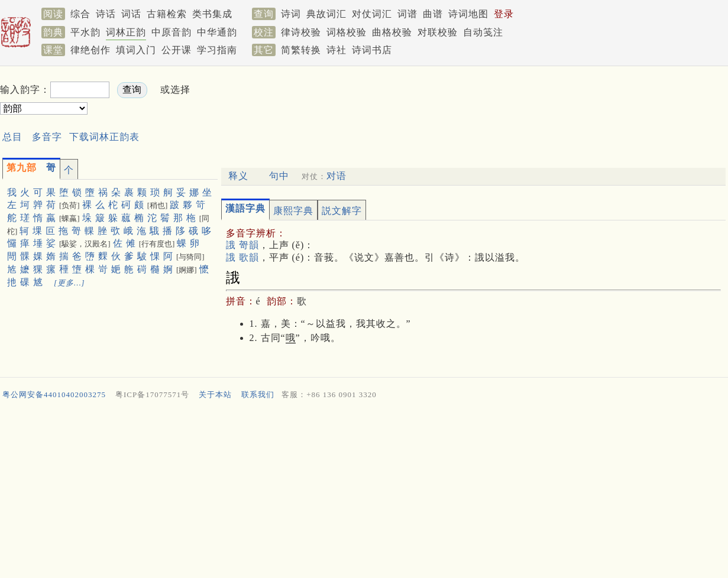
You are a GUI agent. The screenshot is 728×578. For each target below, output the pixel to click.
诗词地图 (468, 14)
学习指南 (217, 50)
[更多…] (69, 283)
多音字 (47, 137)
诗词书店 (372, 50)
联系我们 (258, 394)
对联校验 (438, 32)
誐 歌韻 (242, 257)
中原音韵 (172, 32)
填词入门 (136, 50)
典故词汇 (326, 14)
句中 (279, 176)
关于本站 (215, 394)
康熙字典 (293, 211)
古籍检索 (167, 14)
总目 (12, 137)
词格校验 (347, 32)
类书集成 (212, 14)
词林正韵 (126, 32)
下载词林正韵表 (104, 137)
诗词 (291, 14)
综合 (80, 14)
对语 (337, 176)
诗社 (337, 50)
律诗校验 (301, 32)
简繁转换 (301, 50)
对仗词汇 (372, 14)
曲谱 (433, 14)
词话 (131, 14)
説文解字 (342, 211)
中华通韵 (217, 32)
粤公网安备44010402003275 (54, 394)
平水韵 (85, 32)
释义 (238, 176)
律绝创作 (90, 50)
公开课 (177, 50)
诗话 (106, 14)
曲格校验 (392, 32)
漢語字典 (245, 208)
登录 (504, 14)
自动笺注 (483, 32)
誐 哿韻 (242, 245)
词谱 (407, 14)
